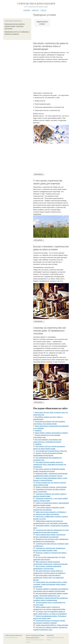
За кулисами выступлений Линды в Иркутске (51, 451)
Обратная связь (50, 635)
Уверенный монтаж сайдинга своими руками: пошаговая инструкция (15, 26)
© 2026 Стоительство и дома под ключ (13, 635)
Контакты (28, 635)
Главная (27, 10)
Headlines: (38, 431)
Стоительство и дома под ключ (36, 4)
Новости (35, 10)
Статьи (43, 10)
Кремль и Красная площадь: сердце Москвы (51, 487)
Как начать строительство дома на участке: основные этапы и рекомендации (51, 46)
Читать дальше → (39, 174)
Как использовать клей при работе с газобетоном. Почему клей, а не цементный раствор (48, 578)
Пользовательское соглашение (37, 635)
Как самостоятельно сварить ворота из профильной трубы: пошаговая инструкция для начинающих (50, 464)
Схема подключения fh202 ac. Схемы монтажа (52, 625)
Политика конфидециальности (33, 638)
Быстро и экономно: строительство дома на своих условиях (51, 248)
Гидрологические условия (42, 23)
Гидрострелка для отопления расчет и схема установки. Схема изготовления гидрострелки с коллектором (50, 584)
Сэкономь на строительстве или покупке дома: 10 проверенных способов (49, 331)
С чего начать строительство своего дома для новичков (48, 182)
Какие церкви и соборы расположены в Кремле (51, 433)
